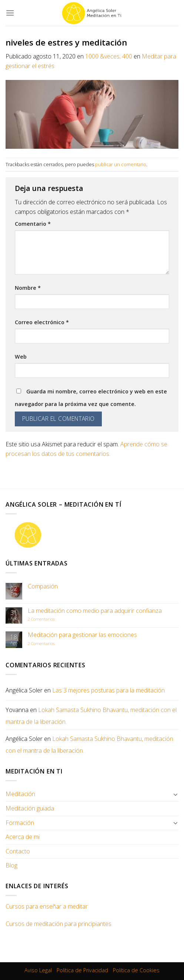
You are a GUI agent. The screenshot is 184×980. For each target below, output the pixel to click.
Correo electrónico (42, 322)
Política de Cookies (136, 970)
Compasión (43, 586)
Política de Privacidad (82, 970)
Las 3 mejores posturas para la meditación (108, 690)
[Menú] (10, 13)
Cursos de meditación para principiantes (58, 924)
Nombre (28, 288)
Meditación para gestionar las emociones (82, 635)
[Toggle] (175, 794)
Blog (11, 865)
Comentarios (41, 619)
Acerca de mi (23, 837)
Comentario (33, 224)
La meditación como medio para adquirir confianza (95, 611)
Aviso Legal (38, 970)
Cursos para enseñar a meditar (47, 906)
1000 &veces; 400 (109, 56)
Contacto (18, 851)
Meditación (20, 794)
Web (21, 357)
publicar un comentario (121, 164)
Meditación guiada (30, 808)
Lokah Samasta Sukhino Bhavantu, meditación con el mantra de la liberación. (91, 716)
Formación (20, 823)
